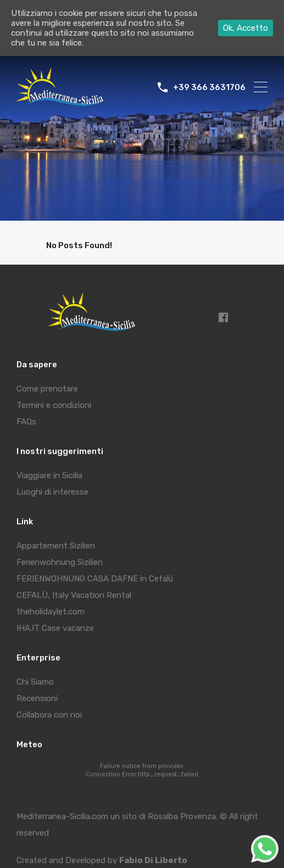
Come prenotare (47, 389)
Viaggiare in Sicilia (49, 475)
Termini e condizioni (54, 405)
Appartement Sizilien (56, 546)
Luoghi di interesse (52, 492)
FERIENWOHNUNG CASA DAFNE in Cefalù (95, 579)
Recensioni (37, 698)
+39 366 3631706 (209, 87)
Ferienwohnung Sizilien (60, 562)
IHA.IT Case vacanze (55, 628)
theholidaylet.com (51, 612)
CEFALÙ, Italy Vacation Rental (74, 595)
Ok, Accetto (246, 28)
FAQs (26, 422)
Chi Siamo (35, 682)
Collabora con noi (49, 715)
